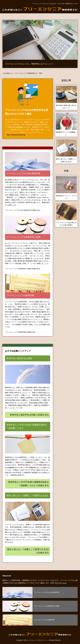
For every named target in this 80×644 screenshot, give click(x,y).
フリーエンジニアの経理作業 (20, 295)
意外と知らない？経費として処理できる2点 (66, 160)
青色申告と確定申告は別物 (19, 358)
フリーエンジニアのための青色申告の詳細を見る (23, 210)
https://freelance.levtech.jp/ (16, 135)
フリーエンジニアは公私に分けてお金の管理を (66, 224)
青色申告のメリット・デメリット (66, 197)
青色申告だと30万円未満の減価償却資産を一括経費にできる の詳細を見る (28, 484)
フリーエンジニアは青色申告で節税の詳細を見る (23, 269)
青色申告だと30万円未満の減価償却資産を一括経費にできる (27, 427)
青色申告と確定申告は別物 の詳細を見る (29, 415)
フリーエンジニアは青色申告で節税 (23, 237)
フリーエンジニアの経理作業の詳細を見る (20, 332)
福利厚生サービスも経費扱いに (66, 133)
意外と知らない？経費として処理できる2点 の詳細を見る (28, 551)
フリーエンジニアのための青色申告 (23, 173)
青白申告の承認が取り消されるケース (66, 107)
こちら (64, 583)
